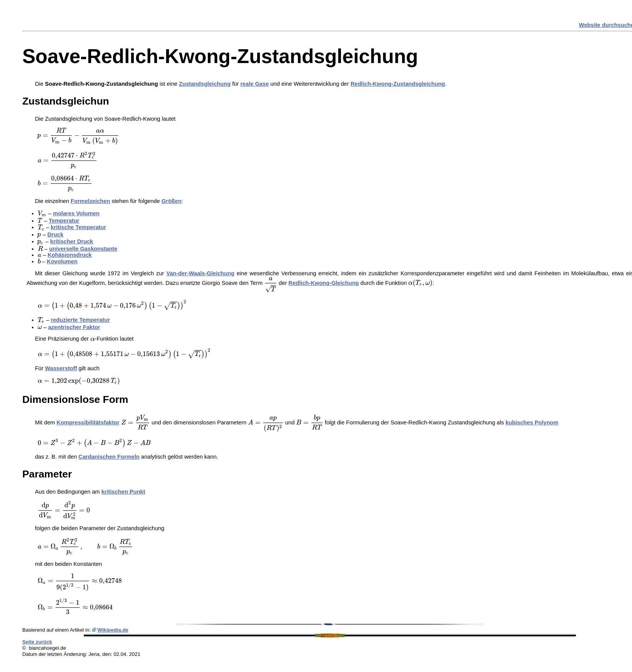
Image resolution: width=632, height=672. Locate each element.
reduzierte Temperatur (80, 320)
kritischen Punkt (123, 492)
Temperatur (64, 221)
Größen (171, 201)
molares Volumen (76, 213)
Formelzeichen (91, 201)
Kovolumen (62, 261)
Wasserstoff (61, 368)
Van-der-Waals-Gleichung (200, 273)
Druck (55, 235)
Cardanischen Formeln (109, 457)
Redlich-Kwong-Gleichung (323, 283)
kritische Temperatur (78, 227)
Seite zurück (37, 642)
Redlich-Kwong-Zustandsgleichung (398, 84)
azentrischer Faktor (74, 327)
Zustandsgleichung (205, 84)
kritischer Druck (72, 241)
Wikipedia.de (113, 630)
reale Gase (254, 84)
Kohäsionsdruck (70, 255)
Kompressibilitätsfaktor (88, 422)
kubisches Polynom (532, 422)
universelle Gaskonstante (83, 249)
